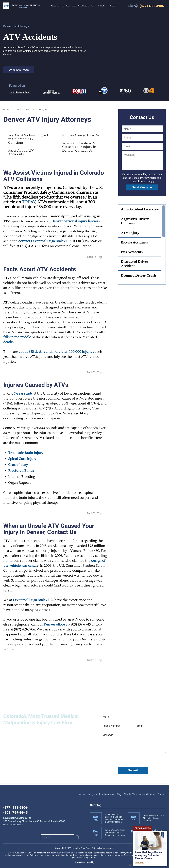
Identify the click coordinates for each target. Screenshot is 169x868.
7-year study (23, 394)
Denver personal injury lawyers (76, 221)
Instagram (22, 837)
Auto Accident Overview (140, 209)
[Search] (57, 837)
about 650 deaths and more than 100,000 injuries (56, 352)
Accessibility (89, 862)
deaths (8, 342)
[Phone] (142, 138)
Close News (131, 865)
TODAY (29, 202)
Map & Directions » (34, 821)
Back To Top (94, 257)
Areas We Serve (147, 794)
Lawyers (92, 794)
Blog (119, 794)
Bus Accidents (132, 252)
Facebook (6, 837)
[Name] (142, 129)
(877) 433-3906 (16, 807)
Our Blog (96, 805)
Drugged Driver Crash (138, 275)
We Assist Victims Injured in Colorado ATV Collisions (28, 139)
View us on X (30, 837)
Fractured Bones (21, 471)
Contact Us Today (19, 70)
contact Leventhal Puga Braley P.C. (45, 241)
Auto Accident (23, 110)
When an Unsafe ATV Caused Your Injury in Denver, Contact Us (79, 147)
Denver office (54, 625)
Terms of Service (138, 181)
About (82, 794)
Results (94, 6)
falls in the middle (17, 337)
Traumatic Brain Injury (26, 453)
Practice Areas (107, 794)
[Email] (142, 146)
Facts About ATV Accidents (21, 152)
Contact (162, 794)
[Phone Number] (116, 726)
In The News (103, 6)
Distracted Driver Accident (135, 264)
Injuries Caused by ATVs (81, 135)
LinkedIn (14, 837)
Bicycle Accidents (134, 242)
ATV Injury (130, 233)
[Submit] (77, 837)
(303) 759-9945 (16, 812)
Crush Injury (18, 465)
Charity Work (130, 794)
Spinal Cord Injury (22, 459)
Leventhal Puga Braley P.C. (22, 6)
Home (6, 110)
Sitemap (78, 862)
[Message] (142, 161)
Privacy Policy (148, 178)
